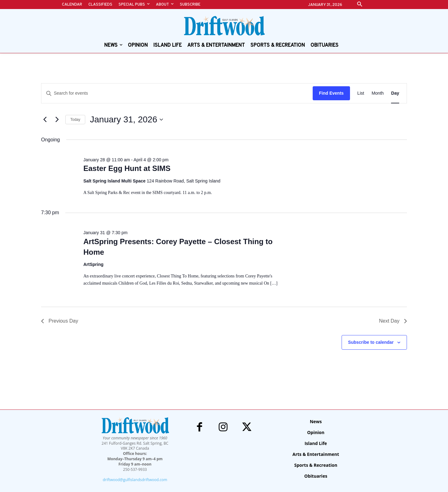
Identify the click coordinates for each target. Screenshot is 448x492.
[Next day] (57, 120)
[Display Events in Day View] (395, 93)
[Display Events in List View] (361, 93)
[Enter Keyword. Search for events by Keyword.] (177, 93)
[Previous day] (45, 120)
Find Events (331, 93)
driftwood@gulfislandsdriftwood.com (135, 480)
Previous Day (60, 321)
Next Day (393, 321)
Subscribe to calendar (371, 342)
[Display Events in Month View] (378, 93)
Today (75, 120)
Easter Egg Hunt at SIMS (127, 168)
